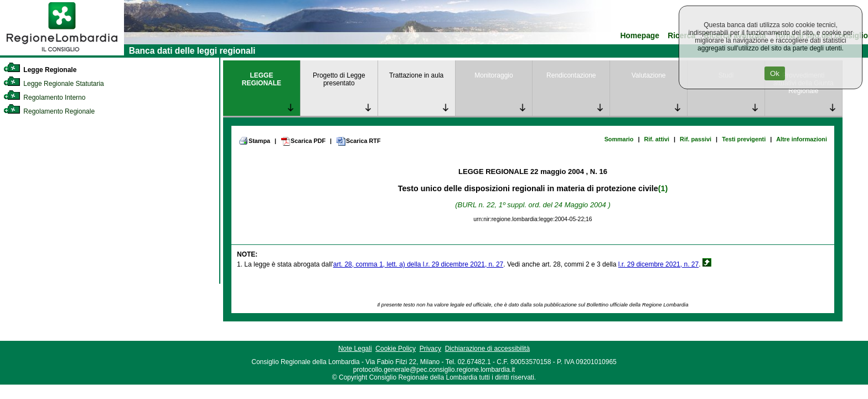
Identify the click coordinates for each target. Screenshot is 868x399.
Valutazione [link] (649, 75)
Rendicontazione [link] (571, 75)
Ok (775, 73)
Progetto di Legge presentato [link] (339, 79)
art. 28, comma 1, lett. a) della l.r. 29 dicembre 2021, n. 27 (418, 264)
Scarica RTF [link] (358, 141)
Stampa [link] (254, 141)
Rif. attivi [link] (657, 139)
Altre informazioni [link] (802, 139)
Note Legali (355, 349)
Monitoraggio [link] (494, 75)
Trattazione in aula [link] (416, 75)
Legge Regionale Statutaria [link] (54, 84)
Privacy (430, 349)
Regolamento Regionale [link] (49, 111)
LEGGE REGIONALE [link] (262, 79)
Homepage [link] (640, 36)
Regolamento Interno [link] (44, 98)
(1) (663, 188)
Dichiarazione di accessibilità (487, 349)
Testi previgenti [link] (744, 139)
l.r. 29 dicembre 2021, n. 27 (658, 264)
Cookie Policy (396, 349)
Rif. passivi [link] (696, 139)
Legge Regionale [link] (40, 70)
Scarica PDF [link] (303, 141)
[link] (62, 53)
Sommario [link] (619, 139)
